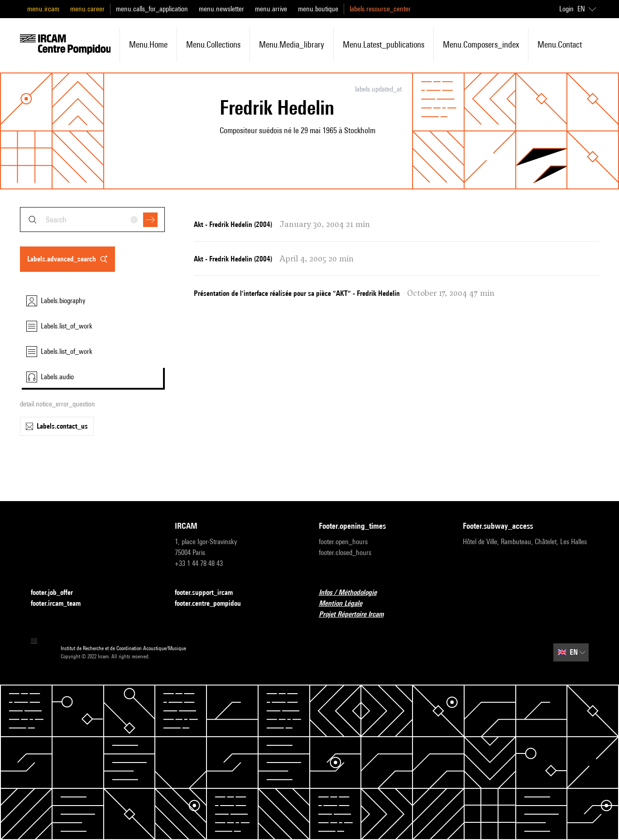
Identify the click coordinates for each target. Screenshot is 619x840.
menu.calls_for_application (152, 9)
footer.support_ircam (209, 593)
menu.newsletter (221, 9)
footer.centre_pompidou (213, 604)
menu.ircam (43, 9)
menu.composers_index (481, 44)
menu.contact (560, 44)
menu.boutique (318, 9)
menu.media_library (292, 44)
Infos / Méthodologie (353, 593)
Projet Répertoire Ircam (357, 615)
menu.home (148, 44)
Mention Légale (346, 604)
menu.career (87, 9)
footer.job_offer (57, 593)
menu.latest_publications (384, 44)
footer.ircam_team (61, 604)
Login (566, 9)
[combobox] (92, 220)
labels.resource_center (380, 9)
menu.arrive (271, 9)
